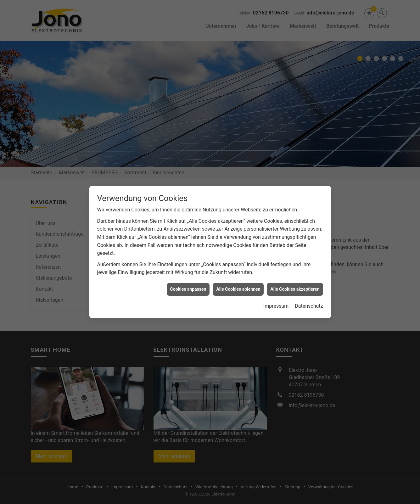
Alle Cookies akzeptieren (295, 281)
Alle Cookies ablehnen (238, 281)
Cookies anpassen (188, 281)
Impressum (276, 298)
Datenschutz (309, 298)
